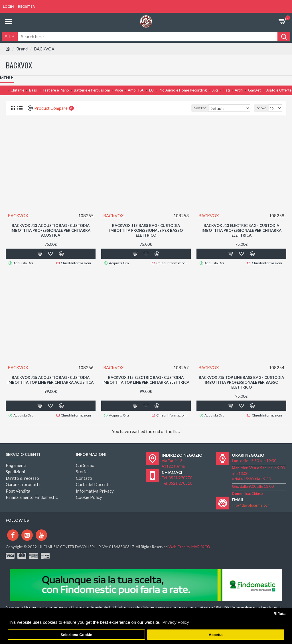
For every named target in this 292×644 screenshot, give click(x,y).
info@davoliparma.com (251, 504)
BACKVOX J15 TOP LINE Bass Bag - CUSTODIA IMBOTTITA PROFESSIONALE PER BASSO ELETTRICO (241, 382)
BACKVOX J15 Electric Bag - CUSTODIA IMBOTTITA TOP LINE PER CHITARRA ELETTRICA (146, 380)
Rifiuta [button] (279, 614)
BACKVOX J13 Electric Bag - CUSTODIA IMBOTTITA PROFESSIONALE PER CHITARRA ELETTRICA (242, 230)
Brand (22, 49)
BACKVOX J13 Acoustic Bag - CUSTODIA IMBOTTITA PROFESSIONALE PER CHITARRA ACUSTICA (50, 230)
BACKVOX (18, 216)
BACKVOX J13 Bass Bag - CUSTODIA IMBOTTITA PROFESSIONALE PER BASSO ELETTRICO (146, 230)
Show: (261, 108)
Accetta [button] (216, 635)
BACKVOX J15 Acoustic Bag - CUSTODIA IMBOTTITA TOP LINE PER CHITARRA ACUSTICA (50, 380)
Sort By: (200, 108)
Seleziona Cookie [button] (76, 635)
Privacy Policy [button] (176, 622)
